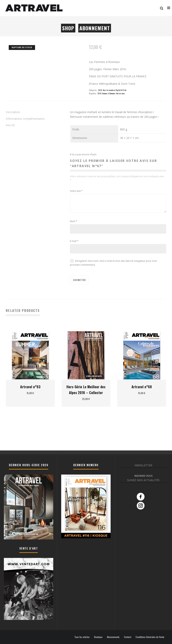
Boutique (98, 637)
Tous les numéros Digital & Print (114, 90)
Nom (74, 221)
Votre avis (76, 191)
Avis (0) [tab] (10, 125)
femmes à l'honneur (109, 93)
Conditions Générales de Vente (150, 637)
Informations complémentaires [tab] (25, 119)
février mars (121, 93)
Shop (68, 28)
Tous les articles (82, 637)
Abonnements (113, 637)
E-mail (74, 241)
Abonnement (95, 28)
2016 (100, 90)
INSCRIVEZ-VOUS (143, 476)
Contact (128, 637)
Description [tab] (13, 112)
